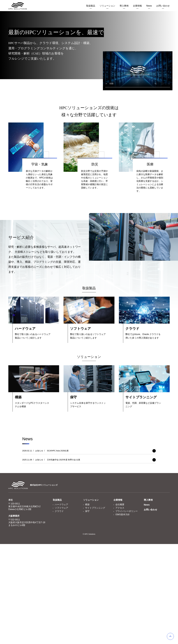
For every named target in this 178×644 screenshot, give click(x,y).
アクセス (120, 508)
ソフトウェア (61, 508)
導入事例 (124, 6)
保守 (87, 511)
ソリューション (107, 6)
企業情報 (137, 6)
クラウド (59, 511)
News (149, 6)
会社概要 (120, 504)
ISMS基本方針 (123, 514)
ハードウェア (61, 504)
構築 (87, 504)
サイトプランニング (95, 508)
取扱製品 (91, 6)
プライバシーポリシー (127, 511)
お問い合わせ (163, 6)
